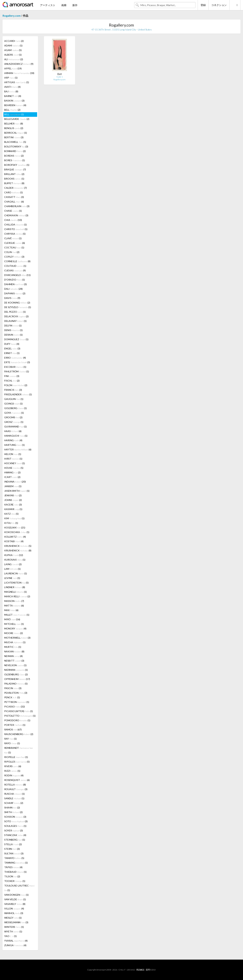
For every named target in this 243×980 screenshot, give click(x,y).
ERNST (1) (12, 353)
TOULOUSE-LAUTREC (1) (19, 888)
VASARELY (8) (15, 904)
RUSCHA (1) (14, 794)
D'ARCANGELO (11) (17, 275)
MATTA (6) (14, 606)
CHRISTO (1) (16, 229)
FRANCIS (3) (13, 390)
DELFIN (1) (13, 326)
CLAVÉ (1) (13, 238)
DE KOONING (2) (17, 303)
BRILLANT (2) (14, 174)
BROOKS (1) (14, 179)
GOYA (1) (14, 413)
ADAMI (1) (13, 45)
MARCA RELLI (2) (17, 596)
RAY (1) (10, 739)
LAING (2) (13, 564)
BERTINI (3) (14, 137)
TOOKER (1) (15, 881)
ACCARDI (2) (14, 41)
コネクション (219, 5)
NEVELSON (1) (15, 665)
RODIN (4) (14, 775)
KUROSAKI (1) (15, 560)
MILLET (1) (17, 615)
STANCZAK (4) (15, 835)
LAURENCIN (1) (16, 573)
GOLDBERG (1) (15, 408)
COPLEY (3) (14, 257)
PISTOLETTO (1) (20, 716)
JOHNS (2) (13, 500)
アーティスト (48, 5)
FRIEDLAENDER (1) (18, 394)
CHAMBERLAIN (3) (17, 206)
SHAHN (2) (12, 808)
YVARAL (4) (16, 941)
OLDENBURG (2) (16, 674)
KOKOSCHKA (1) (17, 532)
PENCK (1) (12, 697)
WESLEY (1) (13, 918)
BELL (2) (12, 110)
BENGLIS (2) (14, 128)
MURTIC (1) (13, 647)
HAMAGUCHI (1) (16, 436)
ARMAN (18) (19, 73)
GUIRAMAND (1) (15, 426)
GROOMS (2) (13, 417)
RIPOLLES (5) (17, 762)
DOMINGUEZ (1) (16, 339)
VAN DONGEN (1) (16, 895)
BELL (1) (14, 114)
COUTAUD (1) (15, 266)
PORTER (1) (15, 725)
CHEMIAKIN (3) (16, 215)
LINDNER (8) (15, 587)
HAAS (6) (13, 431)
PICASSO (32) (15, 707)
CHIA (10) (13, 220)
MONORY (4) (15, 628)
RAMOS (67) (13, 729)
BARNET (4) (13, 96)
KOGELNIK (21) (15, 527)
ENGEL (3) (12, 348)
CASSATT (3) (14, 197)
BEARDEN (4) (15, 105)
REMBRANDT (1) (19, 750)
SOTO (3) (16, 821)
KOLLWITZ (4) (15, 537)
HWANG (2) (12, 472)
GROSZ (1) (14, 422)
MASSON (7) (14, 601)
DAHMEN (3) (15, 284)
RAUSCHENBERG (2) (19, 734)
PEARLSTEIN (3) (16, 693)
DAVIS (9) (12, 298)
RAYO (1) (12, 743)
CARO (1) (14, 192)
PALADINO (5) (16, 684)
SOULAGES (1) (15, 826)
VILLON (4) (14, 909)
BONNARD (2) (15, 151)
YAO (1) (10, 936)
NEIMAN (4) (13, 656)
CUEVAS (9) (15, 270)
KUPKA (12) (14, 555)
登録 (203, 5)
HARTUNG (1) (14, 445)
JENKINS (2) (13, 495)
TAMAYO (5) (14, 858)
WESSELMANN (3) (16, 922)
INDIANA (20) (15, 482)
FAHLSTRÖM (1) (17, 371)
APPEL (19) (13, 68)
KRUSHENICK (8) (18, 550)
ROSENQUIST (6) (17, 780)
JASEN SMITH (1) (17, 491)
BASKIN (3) (14, 101)
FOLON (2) (16, 385)
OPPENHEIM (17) (17, 679)
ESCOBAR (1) (15, 367)
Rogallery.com (12, 16)
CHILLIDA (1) (15, 225)
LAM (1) (12, 569)
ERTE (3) (17, 362)
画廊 (64, 5)
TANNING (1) (16, 863)
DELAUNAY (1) (15, 321)
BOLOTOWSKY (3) (16, 146)
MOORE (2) (14, 633)
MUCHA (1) (15, 642)
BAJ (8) (11, 91)
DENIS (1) (13, 330)
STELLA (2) (13, 844)
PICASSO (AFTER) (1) (19, 711)
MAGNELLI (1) (15, 592)
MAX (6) (11, 610)
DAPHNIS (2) (15, 293)
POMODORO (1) (17, 720)
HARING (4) (13, 440)
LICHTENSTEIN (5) (16, 583)
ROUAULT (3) (16, 789)
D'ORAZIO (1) (15, 280)
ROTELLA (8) (15, 785)
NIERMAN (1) (16, 670)
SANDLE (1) (14, 798)
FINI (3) (12, 376)
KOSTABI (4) (14, 541)
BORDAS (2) (14, 156)
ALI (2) (14, 59)
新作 (75, 5)
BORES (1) (15, 160)
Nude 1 (60, 77)
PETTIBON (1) (17, 702)
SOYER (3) (14, 830)
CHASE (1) (13, 211)
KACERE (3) (13, 505)
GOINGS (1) (13, 404)
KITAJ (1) (11, 523)
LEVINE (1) (12, 578)
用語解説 (140, 970)
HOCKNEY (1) (15, 463)
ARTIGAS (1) (17, 82)
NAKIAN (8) (14, 651)
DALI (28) (13, 289)
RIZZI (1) (12, 771)
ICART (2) (12, 477)
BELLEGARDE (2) (17, 119)
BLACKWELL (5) (15, 142)
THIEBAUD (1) (15, 872)
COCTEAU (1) (14, 247)
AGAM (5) (13, 50)
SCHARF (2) (14, 803)
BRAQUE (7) (15, 169)
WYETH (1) (13, 931)
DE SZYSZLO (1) (18, 307)
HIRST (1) (13, 459)
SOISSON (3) (15, 817)
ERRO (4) (15, 358)
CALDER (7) (15, 188)
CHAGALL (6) (14, 202)
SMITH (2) (13, 812)
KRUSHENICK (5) (18, 546)
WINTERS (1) (14, 927)
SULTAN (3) (14, 853)
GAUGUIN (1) (14, 399)
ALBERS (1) (13, 55)
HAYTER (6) (18, 449)
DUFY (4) (12, 344)
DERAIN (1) (13, 335)
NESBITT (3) (14, 661)
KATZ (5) (11, 514)
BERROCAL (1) (16, 133)
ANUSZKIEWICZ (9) (19, 64)
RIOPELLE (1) (16, 757)
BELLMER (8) (14, 124)
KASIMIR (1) (13, 509)
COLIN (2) (12, 252)
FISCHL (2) (12, 381)
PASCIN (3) (13, 688)
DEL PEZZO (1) (15, 312)
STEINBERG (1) (15, 840)
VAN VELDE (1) (15, 899)
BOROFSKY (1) (17, 165)
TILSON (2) (12, 876)
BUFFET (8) (14, 183)
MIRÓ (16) (12, 619)
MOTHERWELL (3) (17, 638)
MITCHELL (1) (14, 624)
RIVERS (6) (13, 766)
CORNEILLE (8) (17, 261)
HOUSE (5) (14, 468)
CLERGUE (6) (15, 243)
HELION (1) (13, 454)
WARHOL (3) (14, 913)
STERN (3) (12, 849)
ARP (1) (11, 78)
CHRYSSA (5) (15, 234)
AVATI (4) (12, 87)
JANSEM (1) (13, 486)
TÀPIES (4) (13, 867)
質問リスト (151, 970)
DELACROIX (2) (16, 316)
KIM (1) (14, 518)
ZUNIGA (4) (15, 945)
